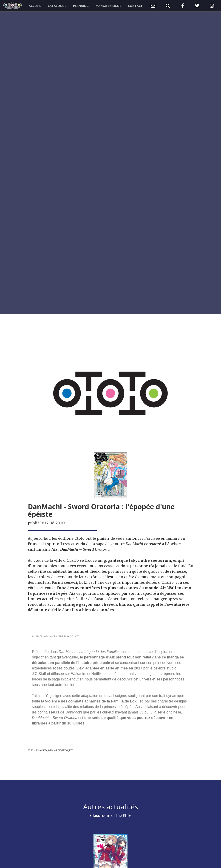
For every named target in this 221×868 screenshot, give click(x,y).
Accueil (35, 6)
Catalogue (57, 6)
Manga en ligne (108, 6)
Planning (81, 6)
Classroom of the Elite (111, 815)
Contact (135, 6)
